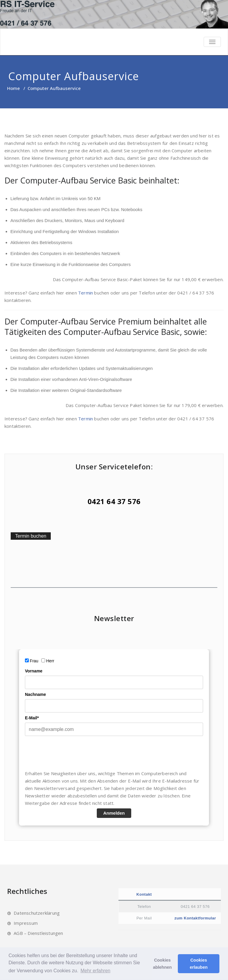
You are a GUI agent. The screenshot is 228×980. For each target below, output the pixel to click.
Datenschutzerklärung (37, 913)
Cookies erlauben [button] (199, 964)
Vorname (34, 671)
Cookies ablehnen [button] (162, 964)
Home (14, 88)
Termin (85, 293)
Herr (50, 661)
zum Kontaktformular (195, 918)
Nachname (35, 694)
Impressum (26, 923)
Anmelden (114, 813)
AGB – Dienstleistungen (38, 933)
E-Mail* (32, 718)
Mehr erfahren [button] (95, 971)
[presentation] (70, 753)
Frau (34, 661)
